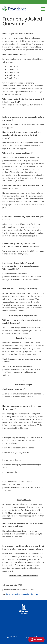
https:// (9, 594)
